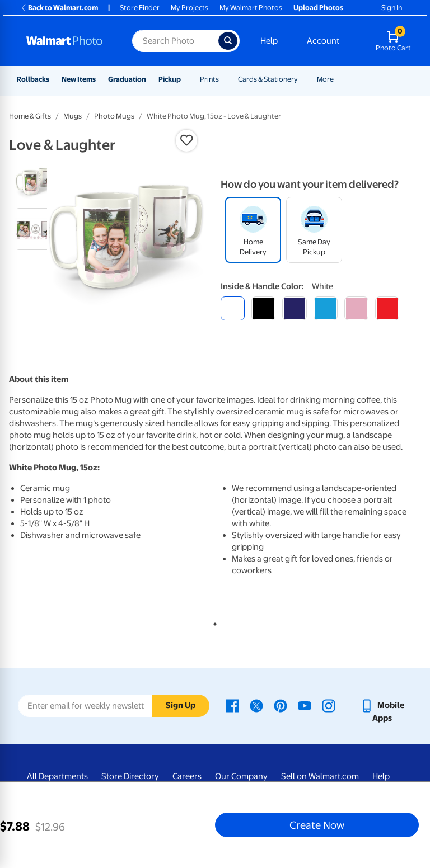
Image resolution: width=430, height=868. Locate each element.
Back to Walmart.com (59, 8)
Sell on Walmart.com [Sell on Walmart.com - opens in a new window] (320, 776)
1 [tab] (213, 622)
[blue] (294, 308)
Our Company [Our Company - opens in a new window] (241, 776)
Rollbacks (33, 79)
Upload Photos (318, 8)
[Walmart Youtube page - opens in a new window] (305, 705)
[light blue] (326, 308)
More (325, 79)
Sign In (392, 8)
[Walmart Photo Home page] (67, 41)
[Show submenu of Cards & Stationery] (303, 79)
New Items (79, 79)
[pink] (356, 308)
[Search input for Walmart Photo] (175, 41)
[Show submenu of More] (339, 79)
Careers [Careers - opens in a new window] (187, 776)
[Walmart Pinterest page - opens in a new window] (281, 705)
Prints (209, 79)
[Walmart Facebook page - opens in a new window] (232, 705)
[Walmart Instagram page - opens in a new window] (329, 705)
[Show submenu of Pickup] (186, 79)
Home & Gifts (30, 116)
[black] (263, 308)
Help (269, 41)
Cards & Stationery (268, 79)
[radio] (36, 181)
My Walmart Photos (251, 8)
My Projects (190, 8)
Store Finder (140, 8)
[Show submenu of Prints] (224, 79)
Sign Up (181, 705)
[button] (186, 140)
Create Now (317, 825)
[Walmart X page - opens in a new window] (256, 705)
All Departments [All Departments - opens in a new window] (57, 776)
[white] (233, 308)
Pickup (170, 79)
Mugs (73, 116)
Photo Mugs (114, 116)
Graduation (127, 79)
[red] (387, 308)
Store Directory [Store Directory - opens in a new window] (130, 776)
